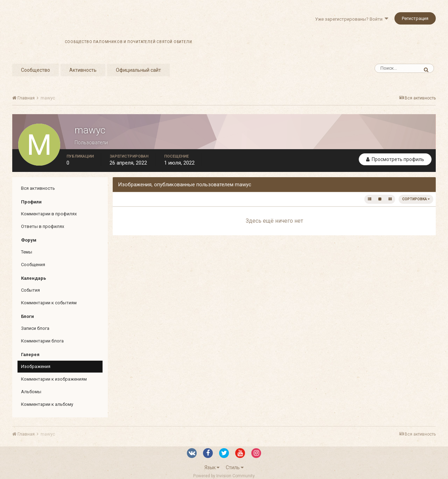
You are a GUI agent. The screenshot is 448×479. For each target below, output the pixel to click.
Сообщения (33, 265)
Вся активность (38, 188)
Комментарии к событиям (49, 303)
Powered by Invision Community (224, 476)
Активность (83, 70)
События (30, 290)
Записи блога (35, 328)
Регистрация (415, 18)
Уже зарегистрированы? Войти (352, 19)
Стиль (235, 467)
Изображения (36, 366)
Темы (27, 252)
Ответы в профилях (43, 226)
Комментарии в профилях (49, 214)
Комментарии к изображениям (54, 379)
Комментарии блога (42, 341)
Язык (212, 467)
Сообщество (36, 70)
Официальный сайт (138, 70)
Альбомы (31, 392)
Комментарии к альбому (47, 404)
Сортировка (416, 199)
